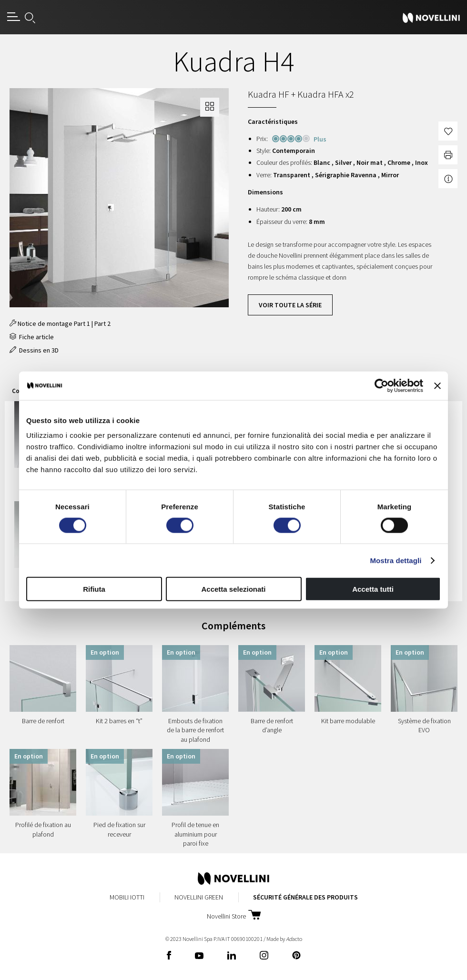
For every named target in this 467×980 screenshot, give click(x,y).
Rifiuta (94, 589)
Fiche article (32, 337)
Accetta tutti (373, 589)
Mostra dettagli (396, 560)
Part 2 (102, 323)
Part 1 (82, 323)
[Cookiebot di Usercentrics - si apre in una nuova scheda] (381, 385)
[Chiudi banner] (437, 385)
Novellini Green (199, 897)
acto (294, 939)
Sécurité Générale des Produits (305, 897)
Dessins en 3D (34, 350)
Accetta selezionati (233, 589)
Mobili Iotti (127, 897)
